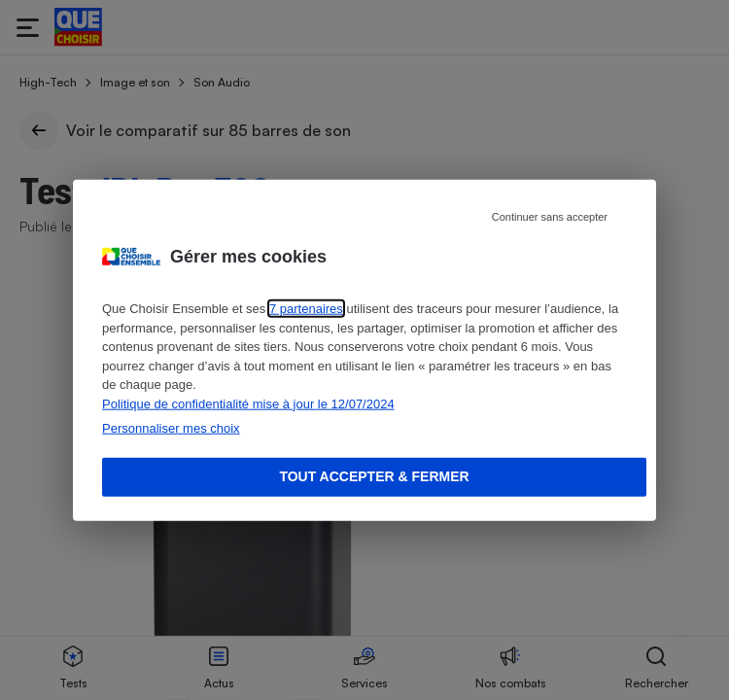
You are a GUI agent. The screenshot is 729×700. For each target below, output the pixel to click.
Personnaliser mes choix (171, 428)
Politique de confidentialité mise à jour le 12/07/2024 (248, 403)
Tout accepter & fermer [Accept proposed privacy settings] (374, 476)
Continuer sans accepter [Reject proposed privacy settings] (550, 217)
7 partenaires (306, 309)
